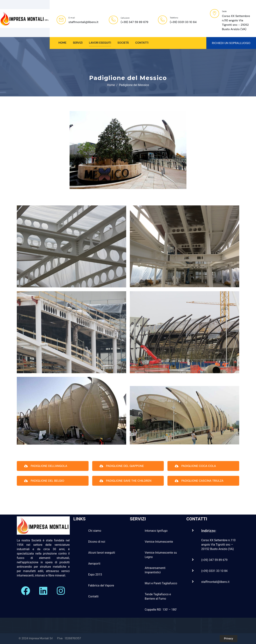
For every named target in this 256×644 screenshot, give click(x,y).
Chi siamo (95, 531)
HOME (62, 43)
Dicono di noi (97, 542)
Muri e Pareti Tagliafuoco (161, 583)
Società (123, 43)
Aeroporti (94, 564)
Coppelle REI (153, 610)
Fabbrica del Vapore (101, 585)
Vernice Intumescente (159, 542)
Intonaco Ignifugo (156, 531)
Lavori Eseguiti (100, 43)
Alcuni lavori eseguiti (102, 553)
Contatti (142, 43)
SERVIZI (78, 43)
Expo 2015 (95, 575)
